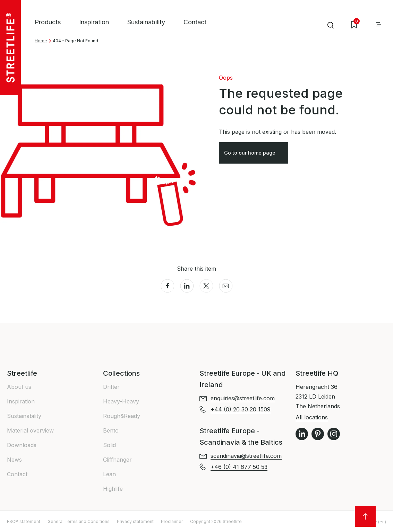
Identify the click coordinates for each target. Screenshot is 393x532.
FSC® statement (24, 521)
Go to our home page (254, 155)
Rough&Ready (122, 416)
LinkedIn (302, 434)
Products (48, 22)
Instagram (334, 434)
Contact (195, 22)
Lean (109, 474)
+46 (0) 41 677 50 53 (239, 467)
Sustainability (146, 22)
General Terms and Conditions (79, 521)
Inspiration (94, 22)
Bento (111, 430)
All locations (312, 417)
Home (41, 41)
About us (19, 387)
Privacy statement (135, 521)
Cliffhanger (117, 460)
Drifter (111, 387)
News (14, 460)
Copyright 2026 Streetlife (216, 521)
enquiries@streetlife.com (243, 398)
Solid (109, 445)
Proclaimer (172, 521)
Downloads (22, 445)
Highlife (113, 489)
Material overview (30, 430)
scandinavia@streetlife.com (246, 456)
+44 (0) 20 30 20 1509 (241, 409)
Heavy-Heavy (121, 401)
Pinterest (318, 434)
